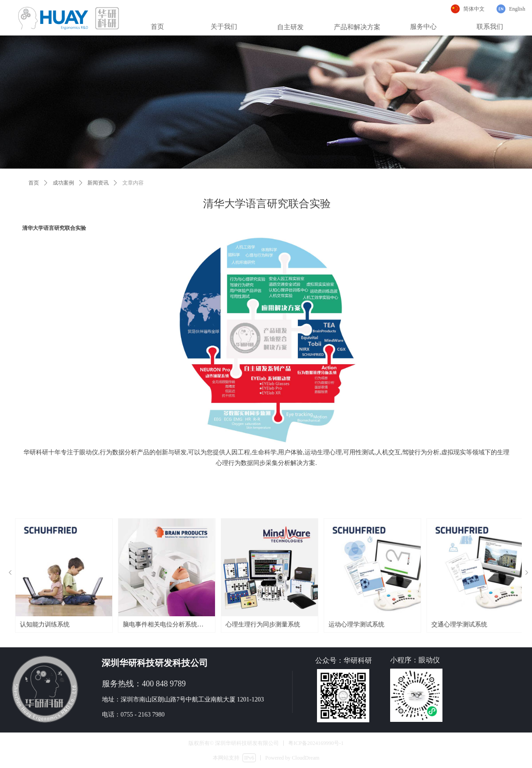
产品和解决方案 (357, 27)
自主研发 (290, 27)
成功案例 (63, 183)
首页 (34, 183)
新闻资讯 (98, 183)
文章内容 (133, 183)
